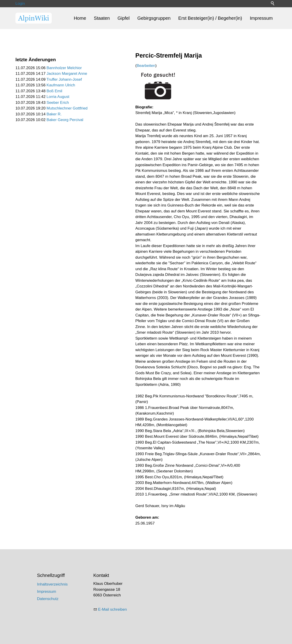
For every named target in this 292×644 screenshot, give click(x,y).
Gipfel (124, 18)
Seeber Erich (58, 103)
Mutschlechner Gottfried (67, 108)
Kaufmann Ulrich (61, 85)
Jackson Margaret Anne (67, 74)
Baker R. (54, 114)
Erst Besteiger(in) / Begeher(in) (210, 18)
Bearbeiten (146, 66)
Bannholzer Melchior (64, 68)
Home (80, 18)
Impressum (261, 18)
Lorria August (58, 97)
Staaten (102, 18)
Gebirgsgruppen (154, 18)
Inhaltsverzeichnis (52, 584)
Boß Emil (54, 91)
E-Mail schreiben (113, 609)
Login (20, 4)
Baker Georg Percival (65, 120)
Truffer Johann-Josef (64, 79)
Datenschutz (48, 599)
